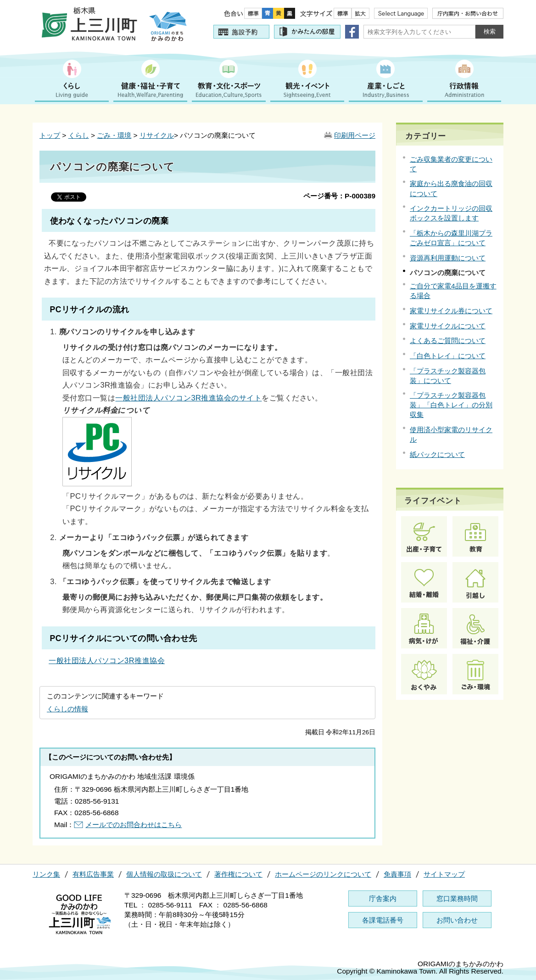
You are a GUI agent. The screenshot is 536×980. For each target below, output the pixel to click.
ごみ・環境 (114, 135)
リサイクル (157, 135)
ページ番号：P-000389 (339, 196)
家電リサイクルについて (448, 326)
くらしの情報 (67, 709)
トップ (50, 135)
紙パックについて (437, 454)
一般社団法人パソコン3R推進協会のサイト (188, 398)
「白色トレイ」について (448, 356)
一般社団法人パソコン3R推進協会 (107, 660)
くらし (79, 135)
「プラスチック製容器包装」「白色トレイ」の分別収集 (451, 405)
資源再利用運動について (448, 258)
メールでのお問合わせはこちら (134, 825)
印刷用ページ (355, 135)
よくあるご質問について (448, 341)
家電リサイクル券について (451, 311)
